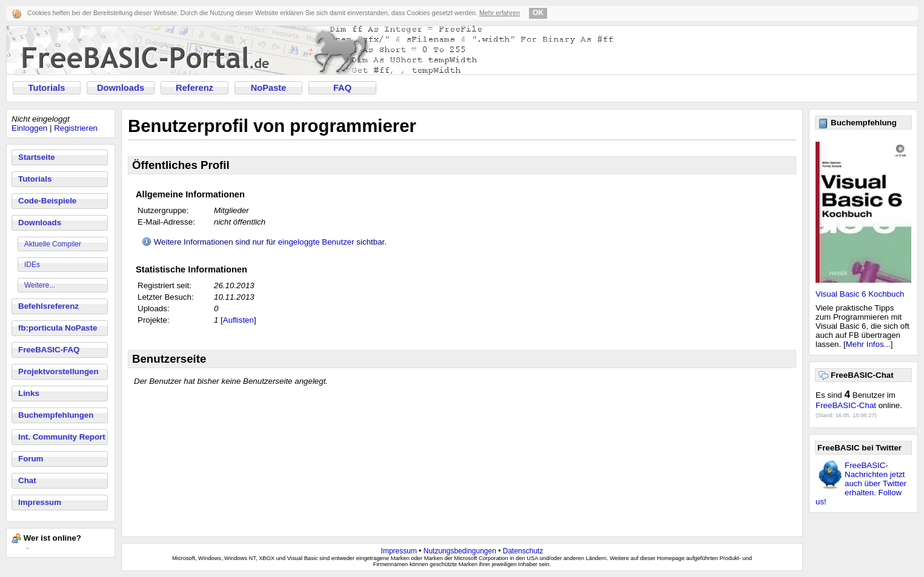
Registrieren (76, 128)
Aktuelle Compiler (53, 244)
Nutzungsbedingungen (460, 551)
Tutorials (47, 88)
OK (538, 13)
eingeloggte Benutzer (316, 242)
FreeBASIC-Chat (846, 405)
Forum (31, 459)
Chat (27, 480)
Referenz (194, 88)
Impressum (40, 502)
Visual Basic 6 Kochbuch (860, 294)
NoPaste (269, 88)
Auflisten (238, 320)
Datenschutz (523, 551)
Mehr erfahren (500, 13)
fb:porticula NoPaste (58, 328)
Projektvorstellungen (58, 371)
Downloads (121, 88)
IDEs (32, 265)
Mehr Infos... (868, 344)
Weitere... (40, 285)
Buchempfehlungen (56, 415)
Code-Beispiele (47, 201)
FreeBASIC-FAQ (49, 350)
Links (29, 393)
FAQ (342, 88)
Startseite (37, 157)
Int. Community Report (62, 437)
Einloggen (29, 128)
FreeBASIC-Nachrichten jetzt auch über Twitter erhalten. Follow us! (861, 483)
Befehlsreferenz (48, 306)
